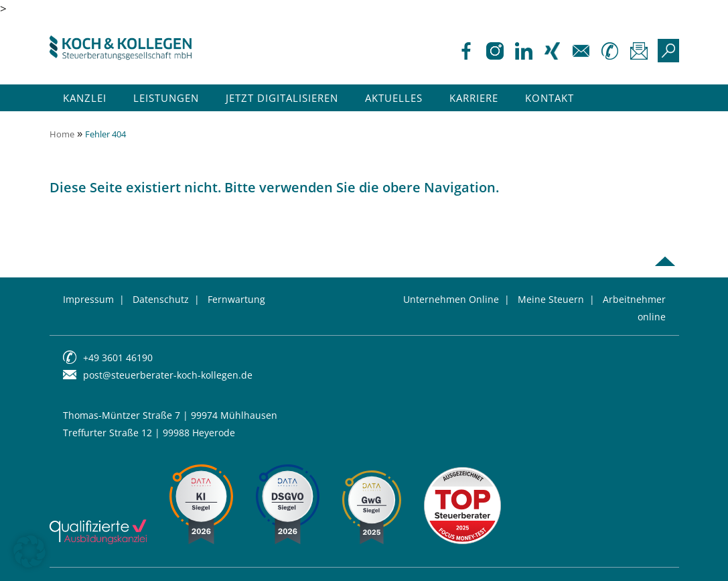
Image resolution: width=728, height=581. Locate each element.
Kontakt (550, 98)
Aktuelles (394, 98)
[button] (29, 552)
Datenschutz (161, 299)
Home (62, 134)
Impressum (88, 299)
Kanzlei (85, 98)
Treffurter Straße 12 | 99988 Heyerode (149, 433)
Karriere (474, 98)
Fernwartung (236, 299)
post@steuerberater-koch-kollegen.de (168, 375)
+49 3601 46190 (118, 358)
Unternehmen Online (451, 299)
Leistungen (166, 98)
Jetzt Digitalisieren (282, 98)
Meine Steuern (551, 299)
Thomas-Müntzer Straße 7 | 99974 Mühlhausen (170, 415)
